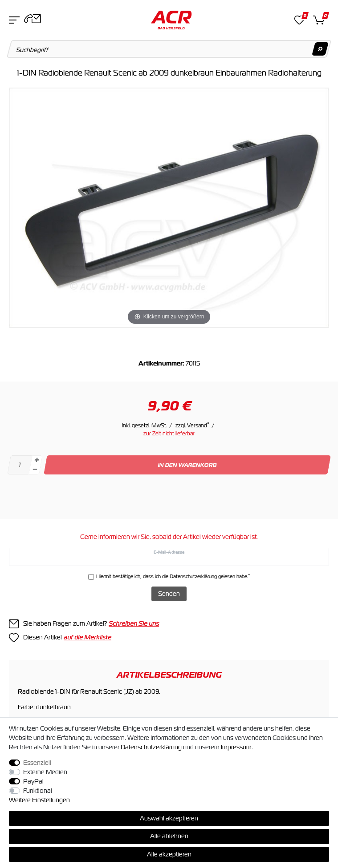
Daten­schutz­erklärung (151, 747)
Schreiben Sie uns (134, 623)
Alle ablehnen (169, 836)
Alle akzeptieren (169, 854)
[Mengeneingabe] (20, 465)
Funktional (38, 791)
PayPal (33, 781)
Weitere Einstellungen (39, 800)
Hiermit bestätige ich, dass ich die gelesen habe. (173, 576)
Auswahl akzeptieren (169, 818)
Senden (169, 594)
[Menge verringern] (35, 470)
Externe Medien (45, 772)
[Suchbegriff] (169, 49)
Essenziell (37, 763)
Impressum (236, 747)
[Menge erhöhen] (37, 460)
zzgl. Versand (192, 426)
